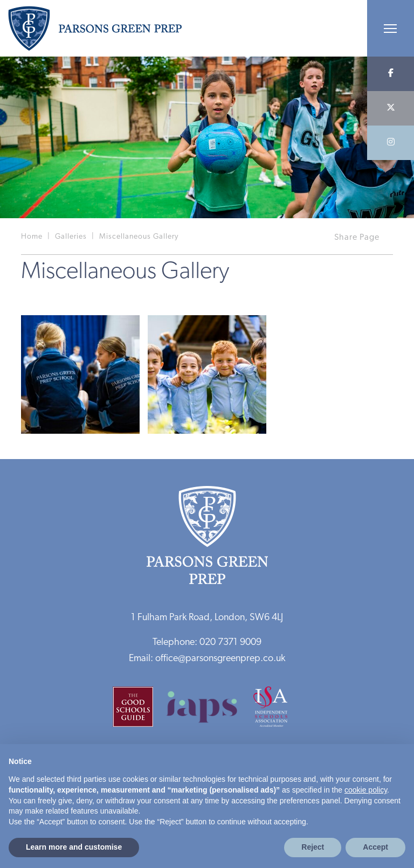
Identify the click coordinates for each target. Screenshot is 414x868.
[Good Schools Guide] (138, 710)
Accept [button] (375, 847)
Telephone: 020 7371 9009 (207, 643)
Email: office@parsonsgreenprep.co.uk (207, 659)
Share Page (357, 238)
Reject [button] (313, 847)
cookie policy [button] (366, 790)
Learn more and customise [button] (74, 847)
